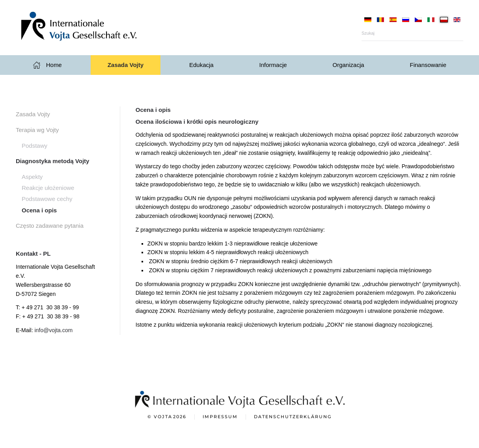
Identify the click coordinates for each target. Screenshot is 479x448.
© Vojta (167, 418)
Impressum (220, 417)
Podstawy (34, 146)
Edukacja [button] (201, 65)
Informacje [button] (273, 65)
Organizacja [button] (349, 65)
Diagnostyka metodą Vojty (52, 161)
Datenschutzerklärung (293, 417)
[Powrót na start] (95, 28)
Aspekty (32, 177)
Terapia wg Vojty (37, 130)
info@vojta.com (53, 330)
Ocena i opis (39, 210)
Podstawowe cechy (47, 199)
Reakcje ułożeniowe (48, 188)
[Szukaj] (412, 33)
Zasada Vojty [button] (126, 65)
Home (47, 65)
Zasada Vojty (33, 114)
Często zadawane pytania (50, 226)
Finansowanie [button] (428, 65)
